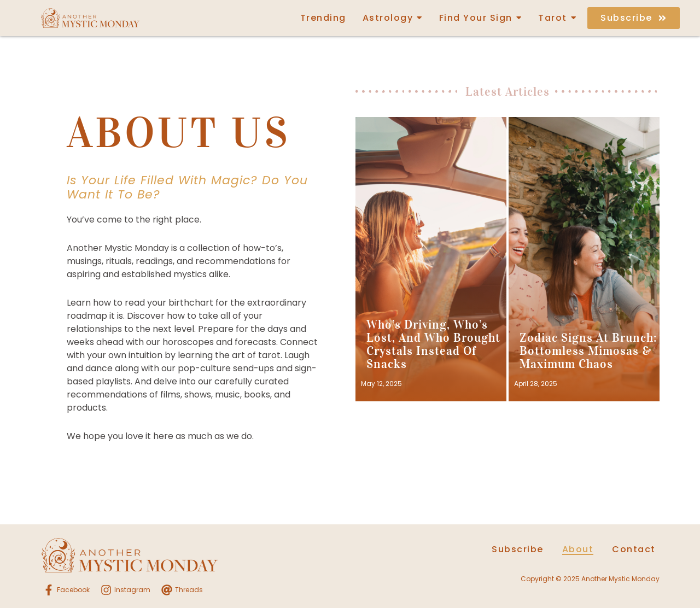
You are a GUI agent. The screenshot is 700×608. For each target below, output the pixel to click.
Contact (634, 549)
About (578, 549)
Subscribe (518, 549)
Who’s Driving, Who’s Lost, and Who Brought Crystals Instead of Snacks (433, 344)
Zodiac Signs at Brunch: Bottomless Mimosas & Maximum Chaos (588, 351)
